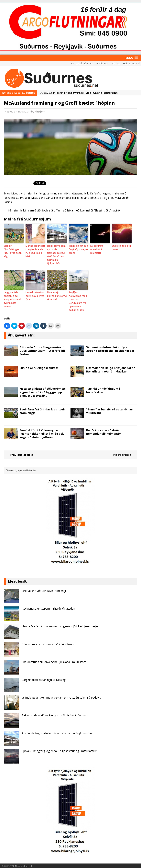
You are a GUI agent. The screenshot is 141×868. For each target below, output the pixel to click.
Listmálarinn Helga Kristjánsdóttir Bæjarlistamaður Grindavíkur (110, 370)
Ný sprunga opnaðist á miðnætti (97, 249)
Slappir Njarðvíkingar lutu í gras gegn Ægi (13, 251)
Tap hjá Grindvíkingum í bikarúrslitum (103, 390)
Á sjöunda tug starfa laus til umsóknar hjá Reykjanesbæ (57, 733)
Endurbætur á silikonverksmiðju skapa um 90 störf (54, 662)
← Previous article (20, 455)
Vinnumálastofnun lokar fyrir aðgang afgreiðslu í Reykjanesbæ (110, 349)
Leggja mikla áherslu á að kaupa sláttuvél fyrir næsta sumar (12, 299)
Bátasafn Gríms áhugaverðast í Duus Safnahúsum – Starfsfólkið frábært (43, 351)
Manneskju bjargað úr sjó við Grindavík (57, 296)
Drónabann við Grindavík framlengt (44, 591)
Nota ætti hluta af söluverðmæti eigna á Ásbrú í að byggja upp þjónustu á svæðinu (43, 392)
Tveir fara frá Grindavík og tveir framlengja (42, 411)
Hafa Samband (131, 63)
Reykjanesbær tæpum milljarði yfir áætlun (48, 608)
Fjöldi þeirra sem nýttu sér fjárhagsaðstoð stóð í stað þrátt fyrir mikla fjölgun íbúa (56, 255)
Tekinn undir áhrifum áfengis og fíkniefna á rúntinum (55, 715)
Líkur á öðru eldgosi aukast (39, 368)
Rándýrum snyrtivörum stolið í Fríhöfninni (48, 644)
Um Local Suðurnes (82, 63)
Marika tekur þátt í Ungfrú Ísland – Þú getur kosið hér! (35, 251)
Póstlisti (116, 63)
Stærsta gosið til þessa (121, 248)
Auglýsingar (102, 63)
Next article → (124, 455)
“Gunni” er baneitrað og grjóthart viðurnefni (110, 411)
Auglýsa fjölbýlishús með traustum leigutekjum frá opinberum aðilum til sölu (78, 301)
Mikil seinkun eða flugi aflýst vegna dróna (78, 249)
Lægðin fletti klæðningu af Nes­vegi (44, 680)
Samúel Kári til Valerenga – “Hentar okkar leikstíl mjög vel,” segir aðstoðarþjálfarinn (42, 434)
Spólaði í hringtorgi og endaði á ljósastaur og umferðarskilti (60, 751)
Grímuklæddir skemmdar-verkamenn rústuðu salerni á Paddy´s (61, 698)
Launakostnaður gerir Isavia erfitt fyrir (35, 296)
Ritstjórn (40, 112)
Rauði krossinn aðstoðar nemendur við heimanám (104, 432)
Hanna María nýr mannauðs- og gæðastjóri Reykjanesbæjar (60, 626)
